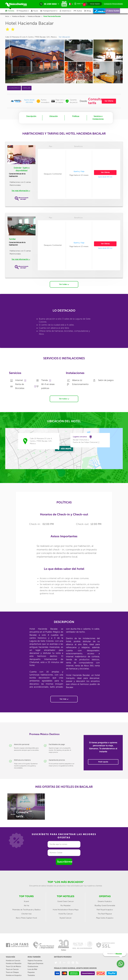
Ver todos (64, 398)
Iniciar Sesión (95, 4)
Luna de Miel (32, 969)
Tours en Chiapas (12, 971)
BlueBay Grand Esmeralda (105, 905)
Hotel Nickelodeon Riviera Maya (66, 909)
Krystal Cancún (65, 917)
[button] (50, 11)
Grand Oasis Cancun (65, 901)
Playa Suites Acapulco (105, 917)
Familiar (12, 239)
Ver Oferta (109, 101)
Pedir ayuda (103, 761)
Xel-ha (26, 905)
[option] (26, 807)
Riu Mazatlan (65, 905)
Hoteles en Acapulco (14, 974)
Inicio (7, 16)
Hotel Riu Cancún (66, 913)
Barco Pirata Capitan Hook (26, 917)
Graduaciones (33, 966)
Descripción (31, 116)
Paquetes (31, 971)
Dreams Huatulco (105, 901)
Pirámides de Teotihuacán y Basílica (26, 909)
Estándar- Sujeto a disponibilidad (22, 169)
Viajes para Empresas (35, 963)
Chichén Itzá (26, 913)
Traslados (31, 974)
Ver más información (21, 191)
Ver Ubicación (64, 37)
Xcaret (26, 901)
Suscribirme (65, 861)
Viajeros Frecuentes (35, 960)
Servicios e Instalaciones (98, 118)
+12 (118, 72)
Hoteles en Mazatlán (14, 963)
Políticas (76, 116)
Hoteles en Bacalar (18, 16)
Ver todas (64, 283)
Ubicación (53, 116)
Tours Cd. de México (13, 966)
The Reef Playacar (105, 913)
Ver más (64, 698)
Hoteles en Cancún (13, 960)
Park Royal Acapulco (105, 909)
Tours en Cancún (12, 969)
